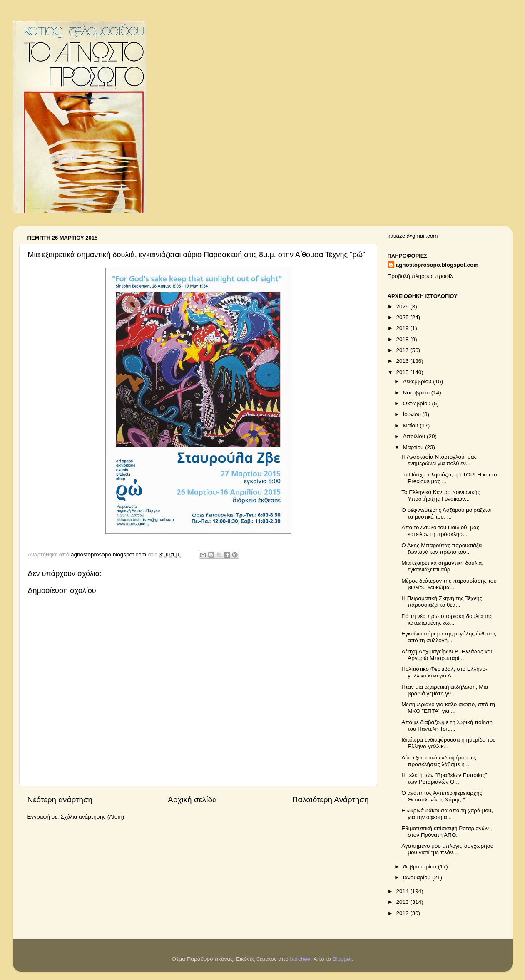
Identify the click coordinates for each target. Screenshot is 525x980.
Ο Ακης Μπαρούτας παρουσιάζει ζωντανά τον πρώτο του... (442, 549)
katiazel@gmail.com (413, 236)
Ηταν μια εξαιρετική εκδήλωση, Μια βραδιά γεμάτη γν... (445, 690)
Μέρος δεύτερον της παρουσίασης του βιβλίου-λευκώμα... (449, 584)
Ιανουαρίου (418, 877)
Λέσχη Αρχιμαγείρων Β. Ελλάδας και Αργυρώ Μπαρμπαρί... (447, 655)
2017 (403, 350)
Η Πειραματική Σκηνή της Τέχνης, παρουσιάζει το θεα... (443, 602)
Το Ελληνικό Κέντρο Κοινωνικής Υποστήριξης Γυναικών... (441, 495)
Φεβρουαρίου (420, 867)
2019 (403, 328)
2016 (403, 361)
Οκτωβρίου (418, 403)
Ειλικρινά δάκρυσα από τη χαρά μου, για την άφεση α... (447, 814)
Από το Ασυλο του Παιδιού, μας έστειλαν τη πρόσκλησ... (440, 531)
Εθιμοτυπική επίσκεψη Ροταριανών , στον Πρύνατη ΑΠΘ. (447, 832)
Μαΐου (412, 425)
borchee (300, 959)
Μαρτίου (414, 447)
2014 (403, 891)
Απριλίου (415, 436)
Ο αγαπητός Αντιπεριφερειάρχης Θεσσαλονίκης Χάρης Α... (442, 796)
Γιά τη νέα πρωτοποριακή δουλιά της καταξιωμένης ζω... (447, 619)
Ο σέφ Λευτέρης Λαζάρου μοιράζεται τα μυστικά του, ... (447, 513)
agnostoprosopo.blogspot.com (437, 265)
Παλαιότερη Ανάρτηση (331, 800)
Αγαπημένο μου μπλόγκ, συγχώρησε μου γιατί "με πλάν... (447, 849)
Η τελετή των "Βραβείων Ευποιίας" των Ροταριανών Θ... (444, 778)
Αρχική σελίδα (192, 800)
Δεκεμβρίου (418, 381)
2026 (403, 306)
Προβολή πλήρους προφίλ (420, 276)
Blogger (342, 959)
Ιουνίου (413, 414)
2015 (403, 372)
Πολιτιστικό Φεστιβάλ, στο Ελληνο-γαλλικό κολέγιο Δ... (444, 672)
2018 (403, 339)
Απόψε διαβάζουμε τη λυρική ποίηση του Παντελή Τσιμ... (447, 726)
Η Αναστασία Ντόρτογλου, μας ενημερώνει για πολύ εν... (439, 460)
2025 (403, 317)
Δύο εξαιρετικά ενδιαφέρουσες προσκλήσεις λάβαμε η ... (439, 761)
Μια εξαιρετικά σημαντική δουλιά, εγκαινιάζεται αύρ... (442, 566)
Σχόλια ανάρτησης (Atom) (92, 817)
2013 (403, 902)
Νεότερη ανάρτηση (60, 800)
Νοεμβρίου (417, 393)
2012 (403, 913)
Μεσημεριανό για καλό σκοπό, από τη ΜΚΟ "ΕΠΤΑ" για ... (448, 708)
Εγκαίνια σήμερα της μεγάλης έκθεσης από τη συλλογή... (449, 637)
